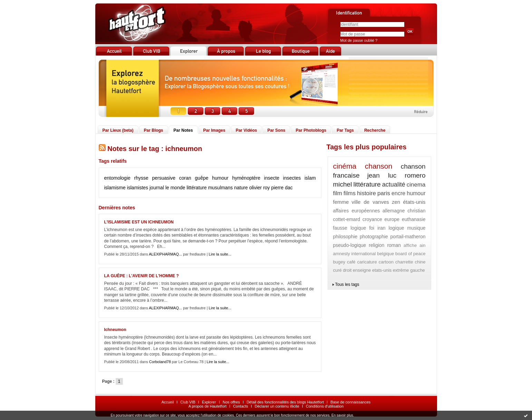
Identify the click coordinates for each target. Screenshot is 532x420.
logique (396, 228)
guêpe (202, 178)
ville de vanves (370, 202)
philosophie (345, 237)
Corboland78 (160, 362)
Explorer (209, 402)
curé (337, 270)
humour (220, 178)
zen (396, 202)
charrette (404, 262)
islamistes (138, 188)
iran (381, 228)
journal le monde (167, 188)
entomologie (117, 178)
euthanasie (414, 219)
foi (372, 228)
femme (341, 202)
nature (241, 188)
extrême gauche (409, 270)
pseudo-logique (350, 245)
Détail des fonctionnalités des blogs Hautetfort (285, 402)
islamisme (115, 188)
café (351, 262)
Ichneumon (115, 330)
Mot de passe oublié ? (359, 40)
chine (420, 262)
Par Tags (345, 130)
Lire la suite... (220, 254)
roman (394, 245)
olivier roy (260, 188)
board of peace (410, 254)
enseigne (362, 270)
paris (384, 193)
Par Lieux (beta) (118, 130)
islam (310, 178)
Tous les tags (347, 284)
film (338, 193)
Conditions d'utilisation (325, 406)
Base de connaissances (350, 402)
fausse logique (350, 228)
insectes (292, 178)
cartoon (386, 262)
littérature (196, 188)
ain (422, 245)
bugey (339, 262)
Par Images (214, 130)
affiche (410, 245)
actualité (394, 184)
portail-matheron (408, 237)
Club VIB (188, 402)
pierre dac (282, 188)
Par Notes (183, 130)
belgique (385, 254)
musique (417, 228)
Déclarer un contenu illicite (277, 406)
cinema (416, 185)
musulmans (221, 188)
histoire (366, 193)
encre (398, 193)
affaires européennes (357, 211)
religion (376, 245)
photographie (374, 237)
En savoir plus (342, 415)
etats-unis (382, 270)
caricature (367, 262)
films (350, 193)
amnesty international (355, 254)
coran (185, 178)
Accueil (168, 402)
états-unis (414, 202)
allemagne (394, 211)
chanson (379, 166)
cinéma (345, 166)
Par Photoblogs (311, 130)
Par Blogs (154, 130)
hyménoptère (246, 178)
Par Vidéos (246, 130)
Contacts (240, 406)
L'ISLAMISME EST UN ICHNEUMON (139, 222)
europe (392, 219)
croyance (372, 219)
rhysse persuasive (155, 178)
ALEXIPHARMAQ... (165, 254)
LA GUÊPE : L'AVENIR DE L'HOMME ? (142, 276)
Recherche (375, 130)
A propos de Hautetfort (207, 406)
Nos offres (231, 402)
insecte (272, 178)
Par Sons (276, 130)
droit (347, 270)
